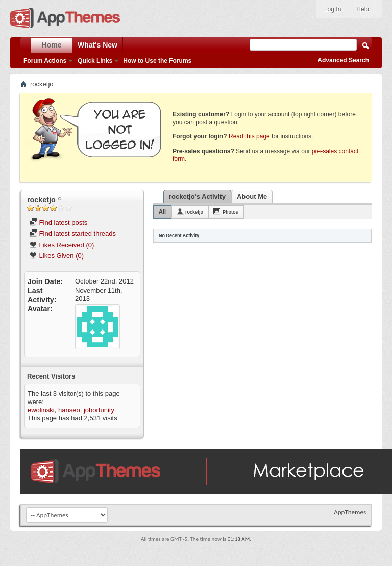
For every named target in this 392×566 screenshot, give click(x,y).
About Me (252, 196)
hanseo (69, 410)
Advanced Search (343, 60)
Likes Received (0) (62, 245)
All (162, 211)
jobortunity (99, 410)
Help (363, 9)
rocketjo (194, 212)
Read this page (249, 136)
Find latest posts (58, 222)
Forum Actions (45, 61)
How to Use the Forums (157, 61)
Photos (230, 212)
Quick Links (95, 61)
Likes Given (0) (56, 256)
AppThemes (350, 512)
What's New (97, 45)
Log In (333, 9)
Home (52, 45)
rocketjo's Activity (197, 196)
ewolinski (41, 410)
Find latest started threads (72, 234)
